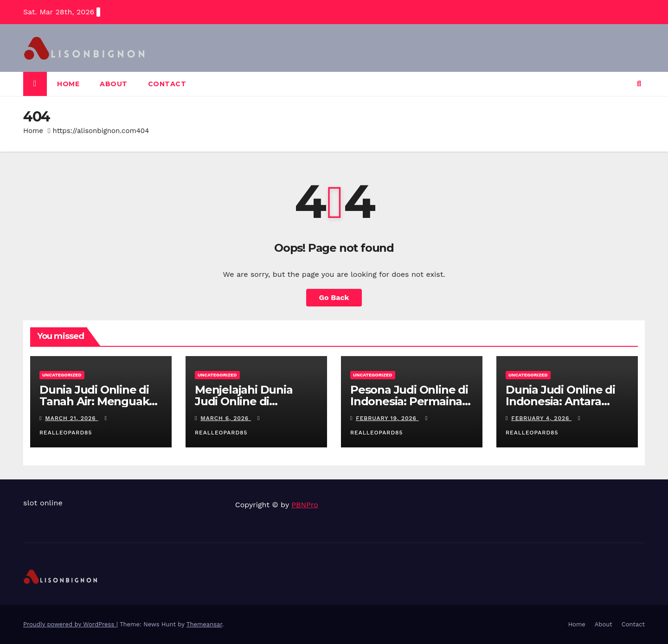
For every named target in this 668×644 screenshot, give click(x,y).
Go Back (334, 297)
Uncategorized (62, 375)
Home (68, 84)
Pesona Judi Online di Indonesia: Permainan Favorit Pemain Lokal (410, 401)
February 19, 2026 (387, 418)
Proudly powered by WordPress (70, 624)
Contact (167, 84)
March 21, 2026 (71, 418)
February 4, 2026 (541, 418)
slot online (43, 503)
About (114, 84)
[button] (639, 84)
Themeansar (204, 624)
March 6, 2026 (226, 418)
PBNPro (305, 505)
